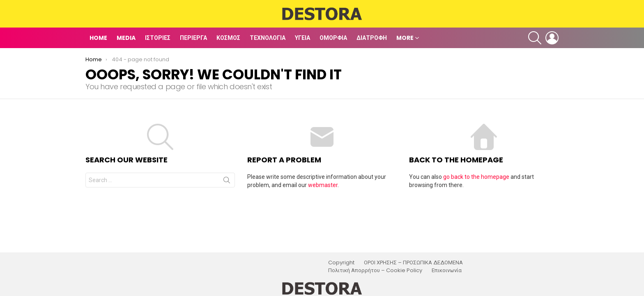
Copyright (341, 263)
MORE (405, 38)
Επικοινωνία (447, 271)
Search (227, 182)
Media (126, 38)
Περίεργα (193, 38)
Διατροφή (372, 38)
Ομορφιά (333, 38)
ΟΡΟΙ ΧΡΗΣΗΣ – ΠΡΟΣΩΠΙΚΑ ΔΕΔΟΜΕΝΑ (413, 263)
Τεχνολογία (268, 38)
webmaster (323, 185)
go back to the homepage (476, 177)
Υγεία (302, 38)
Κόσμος (228, 38)
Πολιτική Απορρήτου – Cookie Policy (375, 271)
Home (98, 38)
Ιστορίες (158, 38)
